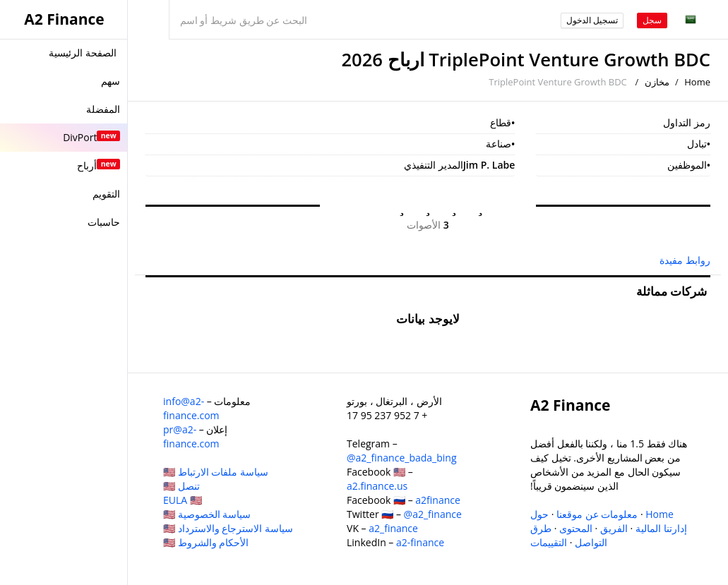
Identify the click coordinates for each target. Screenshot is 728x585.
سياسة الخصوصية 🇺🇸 (207, 514)
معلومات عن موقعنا (597, 514)
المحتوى (576, 528)
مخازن (657, 82)
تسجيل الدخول (592, 20)
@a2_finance (433, 514)
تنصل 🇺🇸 (181, 486)
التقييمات (549, 542)
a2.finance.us (377, 486)
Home (697, 82)
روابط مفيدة (685, 260)
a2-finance (420, 542)
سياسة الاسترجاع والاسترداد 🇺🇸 (228, 528)
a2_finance (393, 528)
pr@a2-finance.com (191, 436)
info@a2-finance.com (191, 408)
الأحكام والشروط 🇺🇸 (206, 542)
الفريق (614, 528)
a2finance (438, 500)
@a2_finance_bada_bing (401, 458)
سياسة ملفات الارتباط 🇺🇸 (216, 472)
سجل (652, 20)
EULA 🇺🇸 (183, 500)
